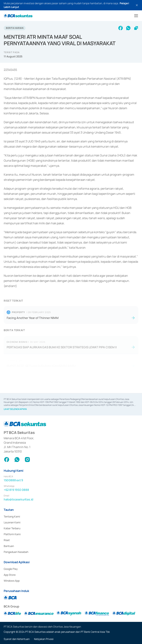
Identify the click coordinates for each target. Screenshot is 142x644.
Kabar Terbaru (12, 528)
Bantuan (9, 546)
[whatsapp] (128, 28)
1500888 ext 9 (13, 480)
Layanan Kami (12, 522)
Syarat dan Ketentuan (17, 639)
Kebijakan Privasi (44, 639)
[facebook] (121, 28)
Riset (7, 540)
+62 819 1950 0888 (16, 490)
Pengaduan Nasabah (16, 552)
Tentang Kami (12, 516)
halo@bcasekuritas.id (18, 499)
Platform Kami (12, 534)
